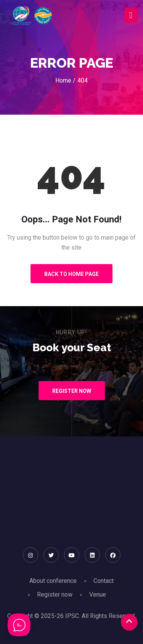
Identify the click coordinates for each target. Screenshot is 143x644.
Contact (104, 581)
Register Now (72, 391)
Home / (65, 80)
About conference (53, 581)
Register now (55, 595)
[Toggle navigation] (131, 15)
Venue (98, 595)
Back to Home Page (71, 274)
